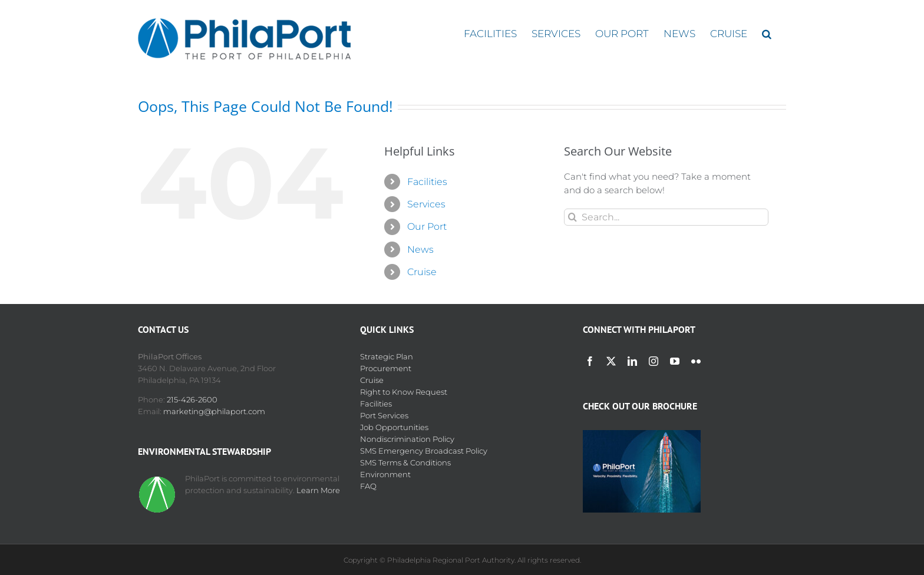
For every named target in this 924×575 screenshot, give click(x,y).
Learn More (318, 490)
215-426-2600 (192, 399)
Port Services (384, 415)
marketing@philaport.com (214, 411)
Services (426, 204)
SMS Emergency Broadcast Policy (424, 451)
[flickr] (696, 361)
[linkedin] (632, 361)
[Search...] (666, 217)
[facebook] (590, 361)
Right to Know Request (404, 392)
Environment (385, 474)
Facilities (427, 182)
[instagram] (654, 361)
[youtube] (675, 361)
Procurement (386, 368)
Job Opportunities (394, 427)
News (420, 250)
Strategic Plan (387, 356)
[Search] (572, 217)
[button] (767, 34)
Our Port (427, 227)
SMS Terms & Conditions (405, 462)
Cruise (422, 272)
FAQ (368, 486)
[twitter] (611, 361)
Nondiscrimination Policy (407, 439)
